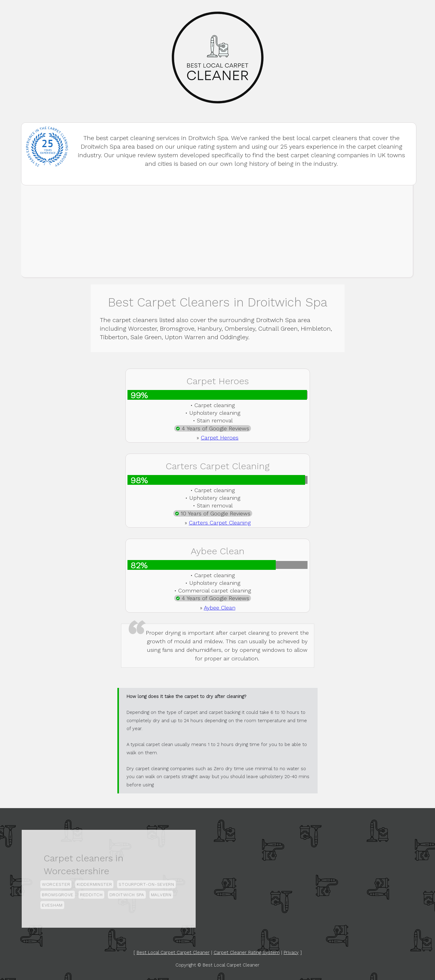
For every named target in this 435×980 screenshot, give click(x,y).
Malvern (161, 895)
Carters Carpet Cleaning (220, 523)
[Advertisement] (217, 231)
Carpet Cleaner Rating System (247, 952)
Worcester (56, 884)
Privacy (291, 952)
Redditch (91, 895)
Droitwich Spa (127, 895)
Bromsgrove (58, 895)
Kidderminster (94, 884)
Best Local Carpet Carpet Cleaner (173, 952)
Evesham (52, 905)
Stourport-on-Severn (146, 884)
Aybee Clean (220, 608)
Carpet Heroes (220, 438)
